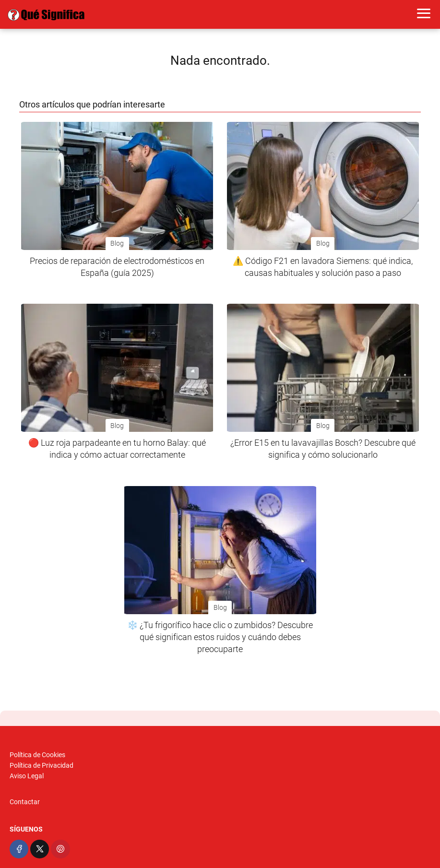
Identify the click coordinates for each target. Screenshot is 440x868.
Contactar (25, 802)
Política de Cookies (37, 755)
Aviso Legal (27, 776)
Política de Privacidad (42, 765)
